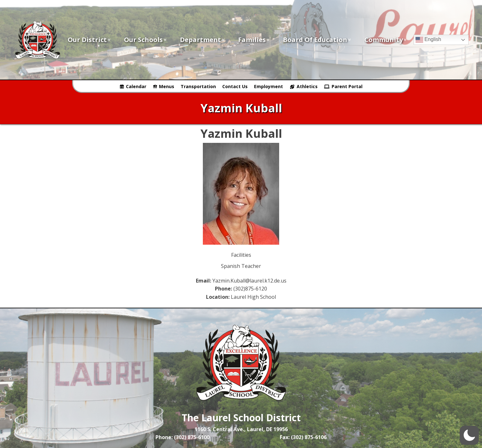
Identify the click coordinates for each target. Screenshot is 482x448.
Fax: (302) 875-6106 (303, 437)
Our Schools (146, 40)
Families (254, 40)
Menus (167, 86)
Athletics (307, 86)
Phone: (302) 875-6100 (182, 437)
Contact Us (235, 86)
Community (386, 40)
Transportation (198, 86)
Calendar (136, 86)
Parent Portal (347, 86)
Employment (269, 86)
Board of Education (317, 40)
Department (203, 40)
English (428, 40)
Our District (90, 40)
